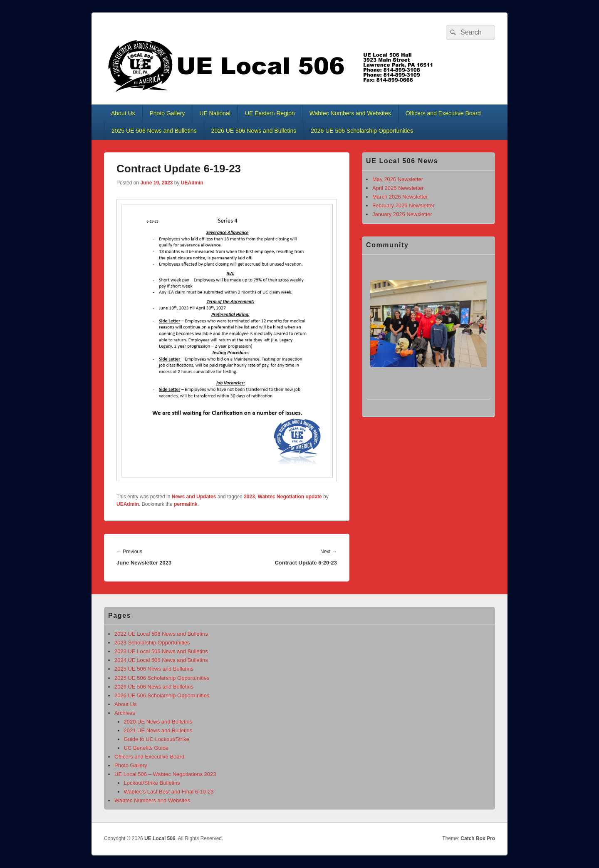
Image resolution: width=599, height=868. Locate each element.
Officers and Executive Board (443, 113)
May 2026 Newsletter (398, 179)
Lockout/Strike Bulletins (152, 783)
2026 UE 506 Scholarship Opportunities (362, 131)
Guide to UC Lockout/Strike (157, 739)
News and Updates (194, 497)
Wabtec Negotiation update (290, 497)
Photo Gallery (167, 113)
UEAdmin (192, 183)
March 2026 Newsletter (400, 197)
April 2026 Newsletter (398, 188)
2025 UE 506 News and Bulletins (154, 131)
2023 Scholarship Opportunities (152, 643)
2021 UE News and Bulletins (158, 730)
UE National (215, 113)
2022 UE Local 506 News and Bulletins (161, 634)
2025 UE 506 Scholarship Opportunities (162, 678)
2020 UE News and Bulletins (158, 722)
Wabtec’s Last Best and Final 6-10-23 (169, 792)
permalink (186, 504)
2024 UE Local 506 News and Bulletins (161, 660)
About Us (123, 113)
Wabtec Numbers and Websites (350, 113)
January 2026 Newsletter (402, 214)
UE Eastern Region (270, 113)
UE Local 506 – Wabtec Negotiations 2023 (165, 774)
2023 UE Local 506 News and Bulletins (161, 651)
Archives (125, 713)
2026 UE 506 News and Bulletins (254, 131)
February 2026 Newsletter (403, 205)
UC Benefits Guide (146, 748)
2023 (249, 497)
